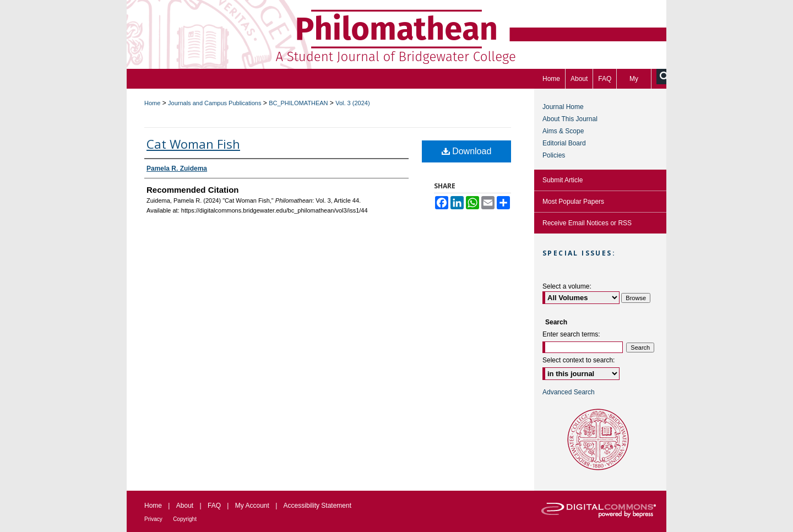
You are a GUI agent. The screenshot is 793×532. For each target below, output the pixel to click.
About (185, 506)
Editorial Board (564, 143)
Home (152, 103)
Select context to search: (579, 360)
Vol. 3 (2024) (352, 103)
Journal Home (563, 107)
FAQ (214, 506)
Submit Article (563, 180)
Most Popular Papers (573, 202)
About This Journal (570, 119)
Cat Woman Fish (193, 144)
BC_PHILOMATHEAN (298, 103)
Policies (554, 155)
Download (467, 151)
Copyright (185, 519)
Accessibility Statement (317, 506)
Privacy (153, 519)
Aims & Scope (563, 131)
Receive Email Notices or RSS (587, 223)
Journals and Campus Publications (214, 103)
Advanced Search (569, 392)
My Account (252, 506)
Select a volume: (567, 286)
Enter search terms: (571, 334)
